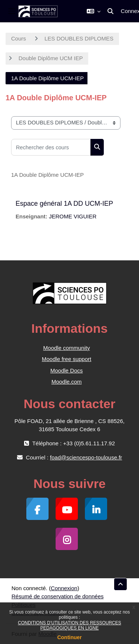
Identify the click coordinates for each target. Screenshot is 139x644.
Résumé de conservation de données (58, 596)
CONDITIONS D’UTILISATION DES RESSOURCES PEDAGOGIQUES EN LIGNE (69, 625)
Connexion (64, 588)
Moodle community (67, 348)
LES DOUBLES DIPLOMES (79, 38)
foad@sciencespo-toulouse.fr (86, 457)
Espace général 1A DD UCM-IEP (64, 204)
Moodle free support (67, 359)
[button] (94, 11)
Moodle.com (67, 382)
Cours (19, 38)
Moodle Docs (67, 370)
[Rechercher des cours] (51, 147)
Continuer (69, 637)
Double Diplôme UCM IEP (51, 58)
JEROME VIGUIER (73, 216)
